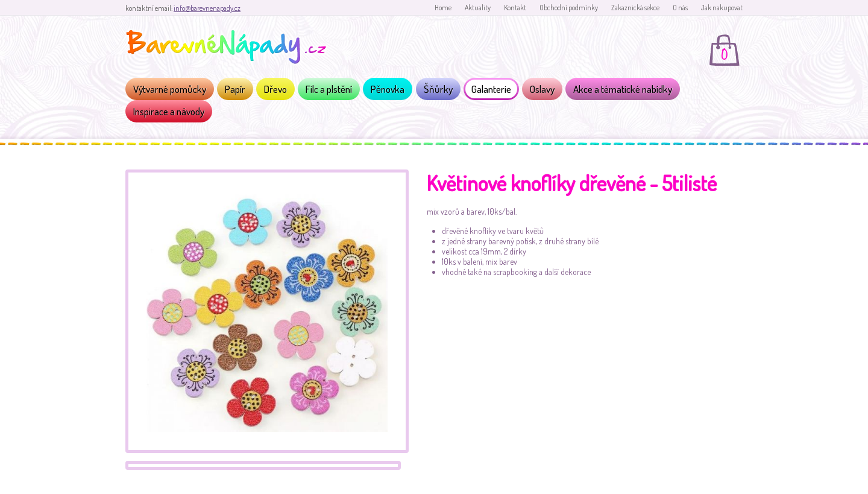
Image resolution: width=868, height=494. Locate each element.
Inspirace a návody (169, 111)
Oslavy (542, 89)
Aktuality (478, 8)
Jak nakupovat (722, 8)
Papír (235, 89)
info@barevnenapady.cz (207, 8)
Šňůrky (438, 89)
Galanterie (491, 89)
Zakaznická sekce (635, 8)
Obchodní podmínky (569, 8)
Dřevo (275, 89)
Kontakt (515, 8)
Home (443, 8)
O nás (680, 8)
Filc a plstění (329, 89)
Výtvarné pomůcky (170, 89)
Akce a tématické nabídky (623, 89)
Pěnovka (388, 89)
